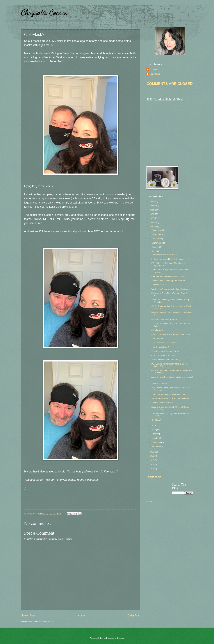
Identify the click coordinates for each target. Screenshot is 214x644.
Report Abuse (154, 477)
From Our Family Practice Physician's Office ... (172, 334)
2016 (152, 464)
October (156, 239)
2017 (152, 460)
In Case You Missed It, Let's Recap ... (168, 259)
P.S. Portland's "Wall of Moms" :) (165, 319)
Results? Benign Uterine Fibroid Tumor (168, 276)
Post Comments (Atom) (43, 622)
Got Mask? (156, 420)
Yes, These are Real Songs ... (164, 343)
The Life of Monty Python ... (163, 403)
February (156, 442)
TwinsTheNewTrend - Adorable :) (166, 360)
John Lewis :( (157, 330)
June (154, 425)
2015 (152, 469)
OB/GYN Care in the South (163, 355)
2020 (152, 227)
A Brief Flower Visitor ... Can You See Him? (170, 398)
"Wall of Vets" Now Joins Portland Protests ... (171, 289)
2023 (152, 214)
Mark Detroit (155, 74)
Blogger (121, 638)
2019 (152, 452)
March (155, 438)
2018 (152, 456)
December (157, 230)
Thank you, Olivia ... (160, 285)
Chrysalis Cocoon (44, 12)
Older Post (134, 616)
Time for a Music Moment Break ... (166, 351)
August (155, 247)
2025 (152, 206)
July (154, 251)
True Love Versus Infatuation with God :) (169, 394)
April (154, 434)
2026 (152, 201)
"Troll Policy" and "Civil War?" (164, 255)
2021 (152, 222)
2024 (152, 210)
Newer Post (28, 616)
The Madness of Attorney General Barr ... (169, 280)
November (157, 234)
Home (81, 616)
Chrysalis (154, 69)
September (157, 243)
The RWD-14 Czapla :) (161, 383)
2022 (152, 218)
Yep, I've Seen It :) (159, 339)
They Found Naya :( (160, 347)
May (154, 430)
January (156, 446)
